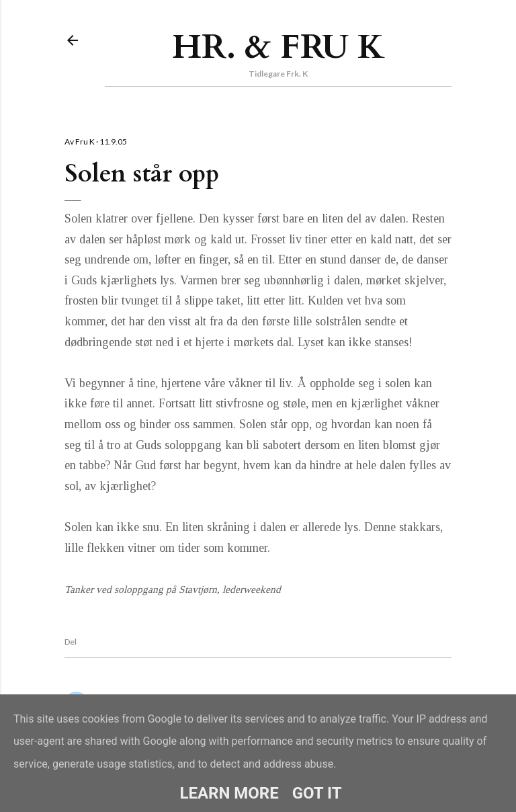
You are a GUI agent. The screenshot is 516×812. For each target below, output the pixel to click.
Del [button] (71, 642)
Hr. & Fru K (278, 47)
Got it (317, 793)
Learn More (229, 793)
